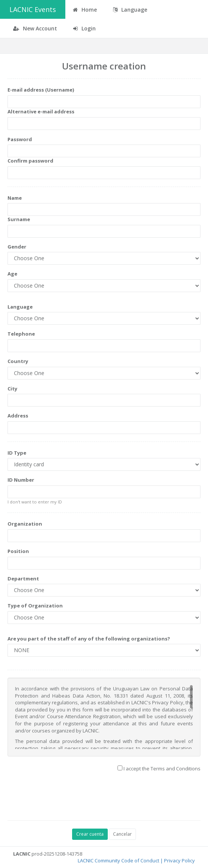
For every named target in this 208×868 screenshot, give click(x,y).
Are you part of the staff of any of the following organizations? (89, 639)
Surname (19, 219)
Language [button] (130, 10)
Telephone (21, 334)
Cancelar (122, 834)
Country (18, 361)
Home (85, 10)
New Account (35, 28)
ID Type (17, 453)
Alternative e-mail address (41, 112)
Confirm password (30, 161)
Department (23, 579)
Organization (25, 524)
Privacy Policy (179, 860)
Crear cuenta (90, 834)
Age (12, 274)
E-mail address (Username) (41, 90)
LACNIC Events (33, 9)
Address (18, 416)
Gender (17, 247)
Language (20, 307)
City (12, 389)
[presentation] (65, 798)
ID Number (21, 480)
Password (20, 139)
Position (18, 551)
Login (84, 28)
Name (15, 198)
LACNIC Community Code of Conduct (118, 860)
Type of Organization (35, 606)
